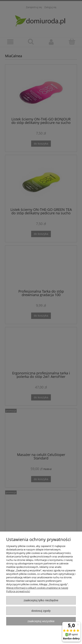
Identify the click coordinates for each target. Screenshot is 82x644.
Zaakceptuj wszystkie (41, 621)
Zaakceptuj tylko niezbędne (41, 600)
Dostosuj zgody (41, 611)
